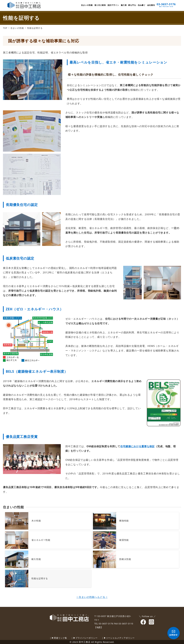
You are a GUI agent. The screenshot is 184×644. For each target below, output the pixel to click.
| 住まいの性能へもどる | (92, 597)
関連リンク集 (60, 638)
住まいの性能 (13, 507)
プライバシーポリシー (87, 638)
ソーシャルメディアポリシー (120, 638)
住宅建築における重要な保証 (137, 446)
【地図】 (99, 627)
